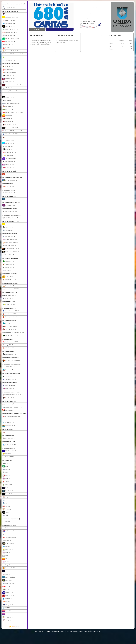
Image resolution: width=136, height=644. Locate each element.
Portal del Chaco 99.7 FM (11, 361)
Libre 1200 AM (8, 45)
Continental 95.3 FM (10, 314)
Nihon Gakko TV (9, 583)
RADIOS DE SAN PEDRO (9, 401)
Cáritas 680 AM (9, 23)
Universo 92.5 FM (9, 230)
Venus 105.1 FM (8, 165)
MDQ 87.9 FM (8, 298)
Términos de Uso (95, 631)
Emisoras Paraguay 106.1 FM (12, 103)
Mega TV (6, 565)
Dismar (6, 479)
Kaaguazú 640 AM (9, 261)
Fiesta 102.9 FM (8, 267)
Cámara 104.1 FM (9, 79)
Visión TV (7, 620)
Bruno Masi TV (8, 543)
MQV (5, 488)
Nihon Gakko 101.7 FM (10, 134)
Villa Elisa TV (8, 617)
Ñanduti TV (7, 580)
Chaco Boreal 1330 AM (10, 29)
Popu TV (6, 586)
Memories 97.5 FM (9, 125)
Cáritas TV (7, 547)
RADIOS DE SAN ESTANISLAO (11, 373)
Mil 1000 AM (7, 48)
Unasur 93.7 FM (8, 389)
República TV (8, 593)
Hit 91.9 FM (7, 119)
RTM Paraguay (8, 500)
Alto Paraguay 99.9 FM (10, 218)
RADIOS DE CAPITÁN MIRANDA (11, 203)
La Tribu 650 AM (9, 36)
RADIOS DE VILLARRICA (9, 448)
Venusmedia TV (8, 614)
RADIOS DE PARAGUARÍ (9, 321)
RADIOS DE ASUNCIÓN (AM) (11, 11)
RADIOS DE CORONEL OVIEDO (11, 258)
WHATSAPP (37, 29)
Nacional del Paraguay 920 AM (13, 54)
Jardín (6, 482)
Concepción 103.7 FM (10, 243)
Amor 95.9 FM (8, 66)
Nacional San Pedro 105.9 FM (12, 407)
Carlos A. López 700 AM (11, 342)
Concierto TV (8, 550)
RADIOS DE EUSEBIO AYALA (11, 293)
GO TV (6, 559)
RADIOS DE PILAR (7, 339)
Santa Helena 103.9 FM (11, 289)
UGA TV (6, 608)
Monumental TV (8, 568)
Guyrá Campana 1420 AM (11, 311)
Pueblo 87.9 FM (8, 398)
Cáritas (6, 469)
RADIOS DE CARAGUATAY (10, 209)
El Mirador (7, 528)
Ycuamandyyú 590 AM (11, 404)
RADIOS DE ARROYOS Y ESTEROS (12, 178)
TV (3, 535)
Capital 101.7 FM (8, 264)
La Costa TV (7, 574)
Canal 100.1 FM (8, 82)
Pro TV (6, 590)
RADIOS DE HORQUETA (9, 308)
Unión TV (6, 611)
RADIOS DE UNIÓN (8, 429)
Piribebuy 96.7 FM (9, 354)
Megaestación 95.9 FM (11, 249)
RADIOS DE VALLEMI (8, 436)
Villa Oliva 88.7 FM (9, 445)
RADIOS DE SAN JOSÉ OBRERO (11, 392)
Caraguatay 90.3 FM (10, 212)
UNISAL (6, 506)
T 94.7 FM (7, 454)
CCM (5, 472)
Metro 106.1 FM (8, 423)
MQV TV (6, 571)
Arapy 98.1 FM (8, 345)
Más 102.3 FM (8, 270)
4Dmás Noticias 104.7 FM (11, 417)
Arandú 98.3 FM (8, 367)
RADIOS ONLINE (7, 460)
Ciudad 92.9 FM (8, 376)
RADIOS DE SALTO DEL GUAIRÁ (11, 364)
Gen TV (6, 556)
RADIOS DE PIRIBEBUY (9, 352)
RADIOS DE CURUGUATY (9, 274)
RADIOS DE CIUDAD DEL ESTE (11, 221)
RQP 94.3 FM (8, 156)
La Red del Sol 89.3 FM (11, 252)
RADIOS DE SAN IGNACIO (10, 383)
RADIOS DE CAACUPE (9, 190)
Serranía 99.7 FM (9, 193)
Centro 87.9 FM (8, 432)
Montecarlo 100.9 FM (10, 128)
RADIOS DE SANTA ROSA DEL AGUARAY (14, 414)
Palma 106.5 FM (8, 143)
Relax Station (8, 494)
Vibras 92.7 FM (8, 168)
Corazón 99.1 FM (9, 94)
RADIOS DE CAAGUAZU (9, 196)
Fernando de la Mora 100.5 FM (13, 113)
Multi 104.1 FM (8, 323)
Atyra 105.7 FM (8, 187)
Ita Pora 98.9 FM (9, 438)
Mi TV (5, 562)
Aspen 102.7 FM (8, 76)
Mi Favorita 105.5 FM (10, 326)
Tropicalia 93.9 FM (9, 159)
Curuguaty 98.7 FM (9, 280)
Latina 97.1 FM (8, 122)
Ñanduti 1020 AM (9, 57)
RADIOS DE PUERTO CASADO (11, 358)
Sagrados (7, 497)
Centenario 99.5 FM (10, 199)
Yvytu (5, 515)
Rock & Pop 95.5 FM (10, 149)
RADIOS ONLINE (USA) (9, 525)
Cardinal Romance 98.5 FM (12, 85)
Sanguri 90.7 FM (9, 426)
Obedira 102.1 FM (9, 140)
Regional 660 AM (9, 236)
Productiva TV (8, 599)
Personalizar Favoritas (9, 4)
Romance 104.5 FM (9, 152)
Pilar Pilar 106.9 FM (9, 348)
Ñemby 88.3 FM (8, 137)
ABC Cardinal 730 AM (10, 17)
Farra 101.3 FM (8, 109)
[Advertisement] (92, 17)
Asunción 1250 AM (9, 20)
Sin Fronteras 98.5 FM (10, 336)
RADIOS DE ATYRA (8, 184)
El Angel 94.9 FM (9, 205)
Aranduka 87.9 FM (9, 73)
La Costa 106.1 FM (9, 246)
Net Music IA (8, 491)
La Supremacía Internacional (12, 531)
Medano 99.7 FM (9, 305)
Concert (6, 476)
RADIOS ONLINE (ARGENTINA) (11, 519)
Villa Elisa (7, 509)
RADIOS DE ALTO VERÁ (9, 171)
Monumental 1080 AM (10, 51)
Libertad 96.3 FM (9, 385)
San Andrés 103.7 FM (10, 174)
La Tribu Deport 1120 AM (11, 39)
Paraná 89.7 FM (8, 286)
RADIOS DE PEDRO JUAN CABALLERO (13, 333)
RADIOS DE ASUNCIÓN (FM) (11, 64)
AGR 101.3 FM (8, 277)
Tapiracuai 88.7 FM (9, 379)
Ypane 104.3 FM (8, 255)
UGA (5, 503)
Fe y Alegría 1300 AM (10, 33)
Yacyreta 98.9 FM (9, 329)
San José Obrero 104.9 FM (12, 395)
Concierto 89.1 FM (9, 227)
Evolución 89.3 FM (9, 295)
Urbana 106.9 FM (9, 162)
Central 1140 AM (8, 26)
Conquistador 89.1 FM (10, 91)
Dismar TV (7, 553)
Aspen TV (7, 540)
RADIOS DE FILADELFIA (9, 302)
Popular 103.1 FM (9, 146)
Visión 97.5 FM (8, 457)
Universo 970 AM (9, 60)
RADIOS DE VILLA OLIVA (9, 442)
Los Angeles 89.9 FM (10, 317)
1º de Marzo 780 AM (10, 14)
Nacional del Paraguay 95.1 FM (13, 131)
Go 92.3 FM (7, 116)
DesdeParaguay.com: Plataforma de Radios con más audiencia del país (61, 631)
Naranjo (6, 522)
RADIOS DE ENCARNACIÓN (10, 283)
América (6, 463)
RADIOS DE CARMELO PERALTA (11, 215)
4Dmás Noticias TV (10, 537)
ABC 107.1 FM (8, 224)
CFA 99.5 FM (7, 88)
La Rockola (7, 485)
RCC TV (6, 602)
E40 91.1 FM (7, 100)
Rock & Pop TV (8, 596)
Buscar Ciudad (21, 4)
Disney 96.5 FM (8, 97)
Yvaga (6, 512)
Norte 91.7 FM (8, 410)
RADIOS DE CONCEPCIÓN (10, 234)
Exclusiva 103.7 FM (9, 106)
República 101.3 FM (9, 451)
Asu (5, 466)
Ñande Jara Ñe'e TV (9, 577)
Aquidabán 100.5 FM (10, 240)
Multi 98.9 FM (8, 370)
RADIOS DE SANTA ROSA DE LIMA (12, 420)
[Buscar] (14, 8)
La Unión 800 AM (9, 42)
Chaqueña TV (8, 605)
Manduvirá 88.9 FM (10, 180)
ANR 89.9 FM (8, 70)
